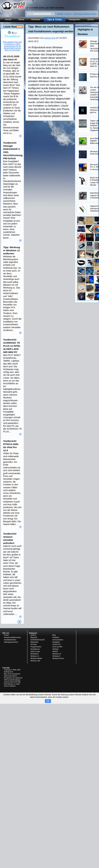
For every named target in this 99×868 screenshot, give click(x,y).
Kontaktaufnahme (10, 640)
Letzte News (11, 27)
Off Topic (34, 644)
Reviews (36, 19)
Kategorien (75, 19)
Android (33, 635)
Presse (6, 635)
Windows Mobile (36, 658)
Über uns (6, 633)
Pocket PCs (56, 644)
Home (8, 19)
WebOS (55, 651)
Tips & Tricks (55, 19)
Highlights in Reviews (85, 32)
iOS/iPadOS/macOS (38, 640)
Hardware (56, 637)
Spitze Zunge (35, 651)
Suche (91, 19)
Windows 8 (56, 656)
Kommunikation (58, 640)
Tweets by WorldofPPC (83, 25)
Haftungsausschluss (11, 642)
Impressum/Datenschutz (85, 14)
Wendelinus (35, 654)
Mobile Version (64, 14)
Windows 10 (57, 654)
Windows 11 (35, 656)
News (21, 19)
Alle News (19, 622)
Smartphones (35, 649)
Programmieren (36, 647)
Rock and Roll (57, 647)
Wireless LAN (35, 661)
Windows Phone (58, 658)
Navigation (56, 642)
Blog (12, 33)
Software (55, 649)
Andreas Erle (50, 38)
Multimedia (34, 642)
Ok (48, 701)
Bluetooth (34, 637)
